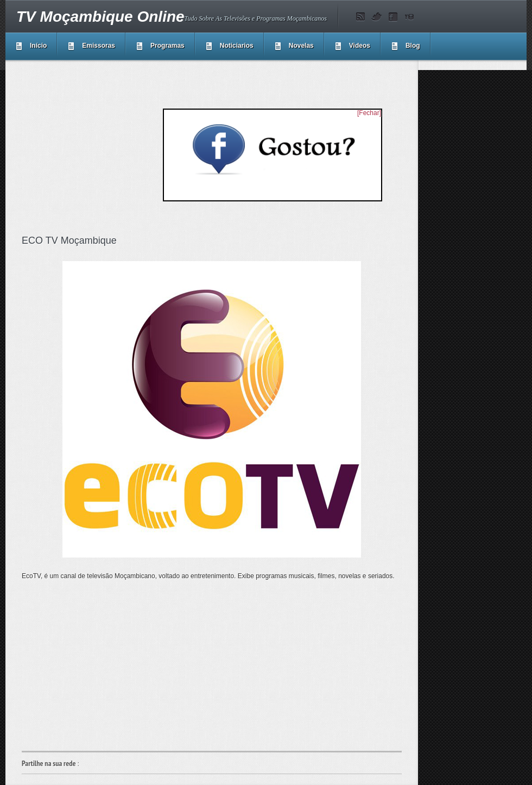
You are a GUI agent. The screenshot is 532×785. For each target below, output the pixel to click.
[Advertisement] (212, 666)
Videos (360, 46)
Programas (167, 46)
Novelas (301, 46)
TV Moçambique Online (100, 17)
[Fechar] (369, 113)
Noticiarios (237, 46)
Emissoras (99, 46)
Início (38, 46)
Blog (413, 46)
